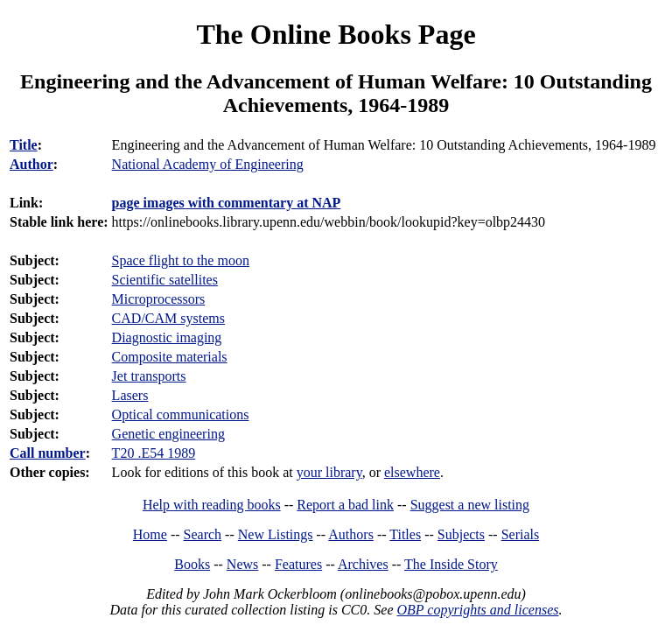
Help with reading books (212, 505)
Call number (48, 453)
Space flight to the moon (181, 260)
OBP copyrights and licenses (477, 610)
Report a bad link (345, 505)
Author (31, 164)
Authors (351, 534)
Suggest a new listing (470, 505)
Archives (363, 564)
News (242, 564)
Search (203, 534)
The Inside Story (451, 564)
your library (329, 472)
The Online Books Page (336, 34)
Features (298, 564)
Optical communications (181, 414)
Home (150, 534)
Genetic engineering (168, 434)
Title (24, 145)
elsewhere (412, 472)
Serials (521, 534)
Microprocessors (159, 299)
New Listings (276, 534)
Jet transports (149, 376)
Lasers (130, 395)
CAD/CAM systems (168, 318)
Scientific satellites (165, 280)
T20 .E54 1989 (154, 453)
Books (192, 564)
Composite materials (170, 357)
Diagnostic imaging (167, 337)
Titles (405, 534)
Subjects (461, 534)
